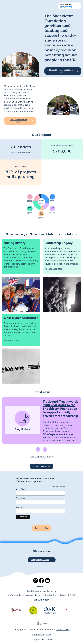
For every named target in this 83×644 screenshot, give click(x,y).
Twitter (36, 580)
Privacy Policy (63, 630)
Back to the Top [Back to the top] (42, 528)
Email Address (22, 489)
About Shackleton (53, 269)
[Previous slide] (38, 449)
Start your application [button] (42, 560)
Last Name (20, 507)
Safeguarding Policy (41, 635)
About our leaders (12, 341)
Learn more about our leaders (21, 121)
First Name (20, 498)
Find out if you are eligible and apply (64, 71)
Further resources (41, 466)
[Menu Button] (77, 6)
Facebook (42, 580)
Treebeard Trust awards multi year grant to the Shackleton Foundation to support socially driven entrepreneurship (60, 409)
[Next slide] (45, 449)
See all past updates (41, 456)
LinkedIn (47, 580)
